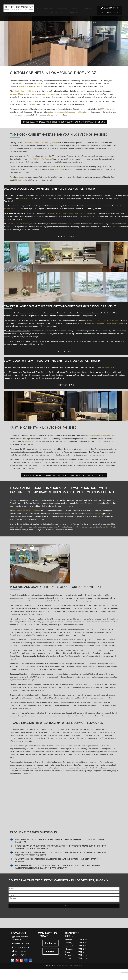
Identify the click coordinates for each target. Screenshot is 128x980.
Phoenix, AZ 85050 (20, 954)
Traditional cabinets (49, 94)
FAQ (63, 12)
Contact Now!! (66, 240)
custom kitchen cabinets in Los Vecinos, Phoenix (66, 113)
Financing (87, 8)
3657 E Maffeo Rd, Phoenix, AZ (31, 87)
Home (39, 8)
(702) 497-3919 (109, 13)
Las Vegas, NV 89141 (21, 958)
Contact (72, 12)
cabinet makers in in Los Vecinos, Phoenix (41, 144)
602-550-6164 (107, 110)
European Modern (17, 94)
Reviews (51, 962)
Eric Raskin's (32, 105)
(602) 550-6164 (109, 8)
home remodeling (96, 519)
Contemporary (31, 94)
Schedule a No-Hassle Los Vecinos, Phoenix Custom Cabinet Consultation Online (64, 123)
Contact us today (76, 467)
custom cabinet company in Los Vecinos (109, 326)
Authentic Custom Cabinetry (24, 91)
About (75, 8)
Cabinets (48, 8)
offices (71, 171)
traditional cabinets (32, 446)
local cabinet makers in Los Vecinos (102, 440)
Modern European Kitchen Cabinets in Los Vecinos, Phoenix (68, 216)
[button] (64, 851)
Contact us (50, 954)
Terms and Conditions (75, 977)
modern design (25, 200)
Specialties (62, 8)
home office (109, 371)
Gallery (54, 12)
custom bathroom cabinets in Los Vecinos (102, 323)
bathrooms (60, 171)
